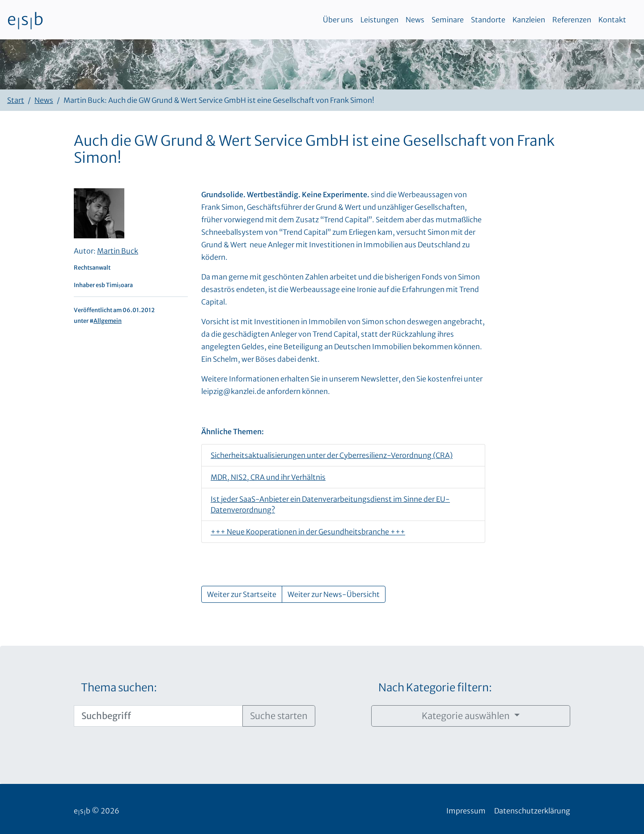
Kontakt (612, 20)
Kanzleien (529, 20)
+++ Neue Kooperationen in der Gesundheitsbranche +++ (308, 532)
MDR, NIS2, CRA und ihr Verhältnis (268, 477)
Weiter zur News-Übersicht (334, 594)
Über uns (338, 20)
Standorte (488, 20)
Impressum (466, 811)
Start (16, 100)
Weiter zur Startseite (242, 594)
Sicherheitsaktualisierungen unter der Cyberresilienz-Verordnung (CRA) (332, 455)
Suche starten (279, 716)
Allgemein (108, 321)
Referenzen (572, 20)
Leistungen (379, 20)
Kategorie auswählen (467, 716)
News (415, 20)
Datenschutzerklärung (532, 811)
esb (25, 20)
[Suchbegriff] (158, 716)
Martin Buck (118, 251)
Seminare (448, 20)
